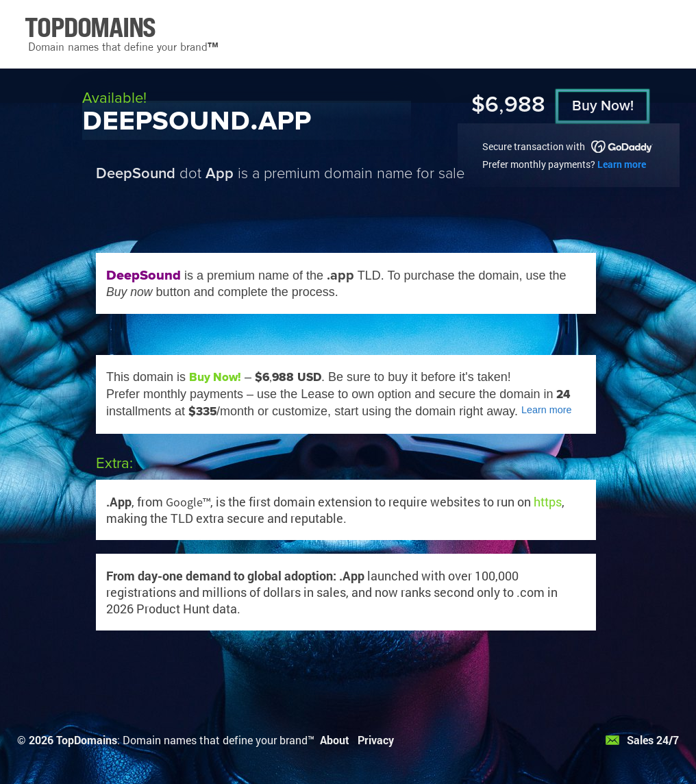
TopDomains (87, 740)
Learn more (622, 164)
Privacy (376, 740)
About (335, 740)
